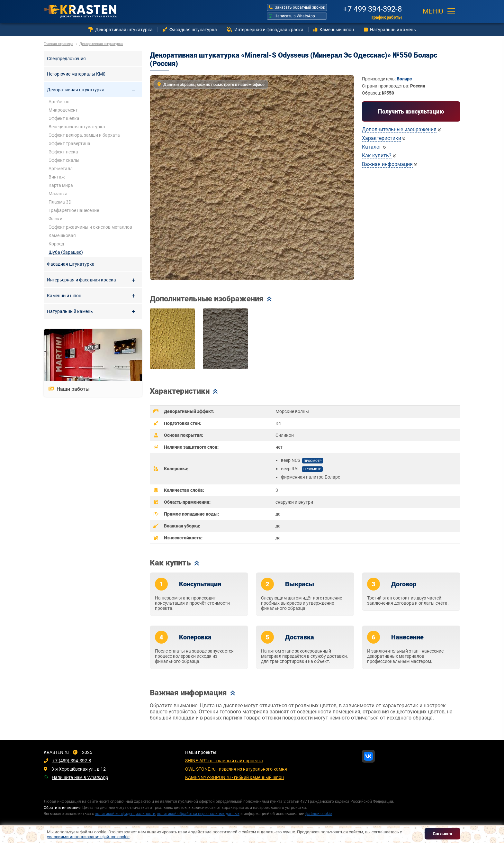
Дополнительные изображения (399, 129)
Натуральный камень (390, 30)
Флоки (55, 219)
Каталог (372, 147)
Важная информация (387, 164)
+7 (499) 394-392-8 (72, 761)
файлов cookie (319, 814)
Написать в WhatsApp (292, 16)
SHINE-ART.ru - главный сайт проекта (224, 761)
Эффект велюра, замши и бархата (84, 135)
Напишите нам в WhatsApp (80, 777)
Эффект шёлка (64, 118)
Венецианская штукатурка (77, 127)
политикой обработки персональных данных (198, 814)
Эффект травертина (69, 143)
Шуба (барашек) (66, 252)
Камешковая (62, 235)
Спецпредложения (66, 59)
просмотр (313, 461)
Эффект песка (63, 152)
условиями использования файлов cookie (88, 837)
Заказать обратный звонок (297, 7)
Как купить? (377, 156)
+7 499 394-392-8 (372, 8)
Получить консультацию (411, 111)
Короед (56, 244)
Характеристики (382, 138)
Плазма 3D (60, 202)
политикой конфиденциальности (125, 814)
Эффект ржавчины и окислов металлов (90, 227)
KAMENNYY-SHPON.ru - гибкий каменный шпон (234, 777)
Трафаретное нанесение (74, 210)
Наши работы (69, 389)
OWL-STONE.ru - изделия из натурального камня (236, 769)
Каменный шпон (334, 30)
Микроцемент (63, 110)
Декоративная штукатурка (121, 30)
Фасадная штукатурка (190, 30)
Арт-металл (61, 169)
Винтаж (57, 177)
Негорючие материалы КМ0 (76, 74)
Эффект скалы (64, 160)
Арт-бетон (59, 102)
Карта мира (61, 185)
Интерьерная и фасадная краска (265, 30)
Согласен (442, 834)
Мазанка (58, 194)
